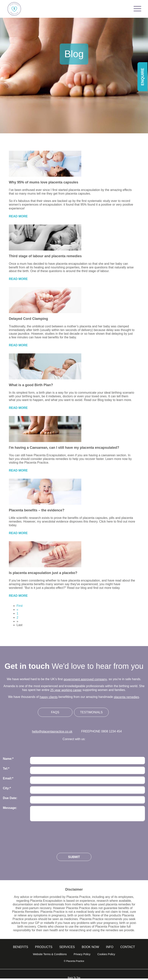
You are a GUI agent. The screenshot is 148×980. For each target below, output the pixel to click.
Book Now (90, 947)
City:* (7, 788)
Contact (128, 947)
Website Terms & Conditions (50, 954)
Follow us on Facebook (74, 747)
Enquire (142, 77)
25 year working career (66, 690)
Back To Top (74, 978)
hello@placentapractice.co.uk (52, 732)
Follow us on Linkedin (86, 747)
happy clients (49, 697)
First (20, 606)
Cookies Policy (106, 954)
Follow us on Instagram (62, 747)
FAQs (55, 712)
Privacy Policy (82, 954)
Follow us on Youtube (98, 747)
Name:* (8, 759)
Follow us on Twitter (51, 747)
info (110, 947)
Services (67, 947)
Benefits (21, 947)
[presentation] (32, 835)
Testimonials (91, 712)
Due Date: (10, 798)
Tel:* (6, 769)
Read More (18, 216)
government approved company (85, 679)
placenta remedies (127, 697)
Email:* (8, 778)
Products (44, 947)
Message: (10, 808)
